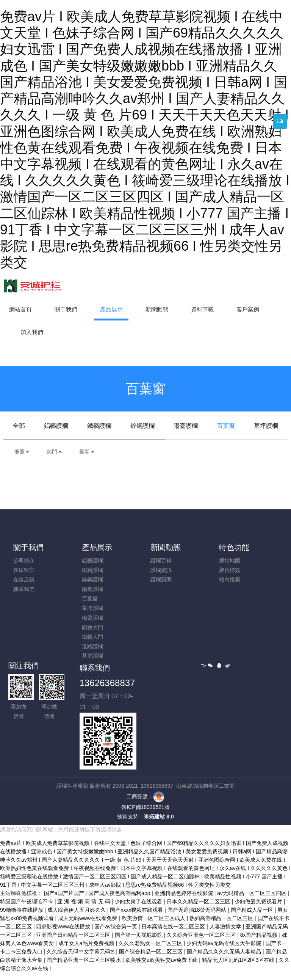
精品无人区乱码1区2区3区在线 (239, 967)
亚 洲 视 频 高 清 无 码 (84, 909)
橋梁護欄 (92, 618)
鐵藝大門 (92, 637)
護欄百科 (161, 561)
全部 (19, 426)
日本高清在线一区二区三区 (174, 934)
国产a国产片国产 (65, 901)
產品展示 (97, 547)
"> (207, 666)
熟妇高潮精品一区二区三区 (222, 926)
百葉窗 (226, 426)
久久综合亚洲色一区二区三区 (202, 942)
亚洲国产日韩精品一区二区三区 (74, 942)
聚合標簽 (230, 570)
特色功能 (234, 547)
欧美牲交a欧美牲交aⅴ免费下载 (162, 967)
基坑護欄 (92, 656)
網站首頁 (20, 309)
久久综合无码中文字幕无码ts (81, 959)
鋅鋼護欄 (142, 426)
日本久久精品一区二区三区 (199, 909)
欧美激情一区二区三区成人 (154, 926)
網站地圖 (230, 561)
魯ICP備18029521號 (145, 807)
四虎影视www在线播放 (64, 934)
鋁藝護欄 (56, 426)
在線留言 (24, 570)
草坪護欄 (266, 426)
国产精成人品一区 (253, 917)
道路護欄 (92, 646)
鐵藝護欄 (99, 426)
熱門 (55, 452)
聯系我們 (24, 589)
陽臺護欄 (186, 426)
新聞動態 (166, 547)
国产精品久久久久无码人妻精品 (225, 959)
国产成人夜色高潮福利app (120, 901)
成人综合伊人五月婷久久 (77, 917)
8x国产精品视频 (260, 942)
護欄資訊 (161, 570)
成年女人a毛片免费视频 (87, 951)
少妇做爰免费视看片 (259, 909)
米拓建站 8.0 (159, 817)
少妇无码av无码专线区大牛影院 (225, 951)
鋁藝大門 (92, 627)
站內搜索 (230, 580)
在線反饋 (24, 580)
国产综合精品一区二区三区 (152, 959)
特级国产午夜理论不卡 (27, 909)
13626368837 (107, 683)
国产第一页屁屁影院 (139, 942)
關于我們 (28, 547)
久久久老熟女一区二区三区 (151, 951)
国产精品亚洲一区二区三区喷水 (84, 967)
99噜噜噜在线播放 (22, 917)
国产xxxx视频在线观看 (137, 917)
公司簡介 (24, 561)
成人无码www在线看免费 (88, 926)
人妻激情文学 (226, 934)
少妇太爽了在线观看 (139, 909)
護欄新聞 (161, 580)
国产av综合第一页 (117, 934)
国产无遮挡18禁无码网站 (198, 917)
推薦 (22, 452)
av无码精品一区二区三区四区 (253, 901)
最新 (87, 452)
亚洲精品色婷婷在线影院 (185, 901)
